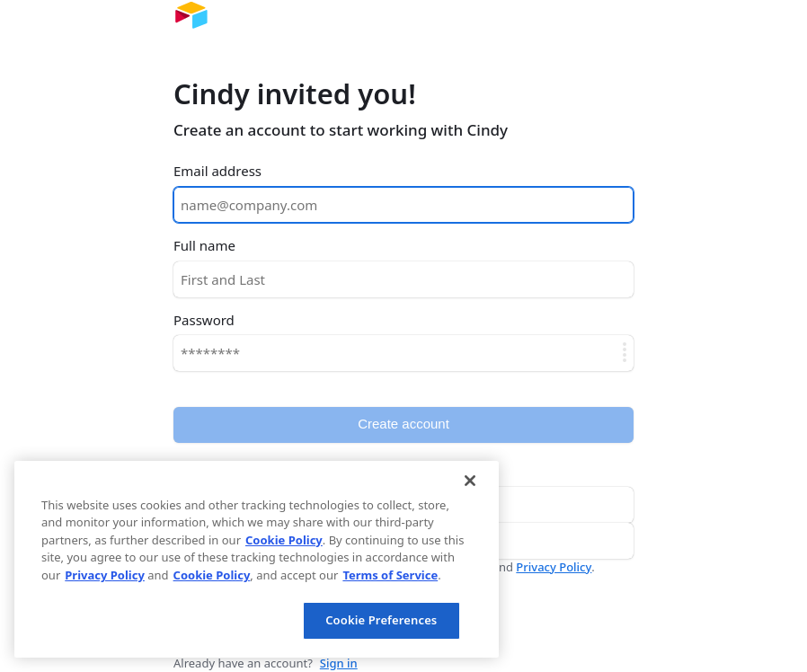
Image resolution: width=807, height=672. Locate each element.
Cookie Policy (284, 540)
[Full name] (403, 279)
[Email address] (403, 205)
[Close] (470, 481)
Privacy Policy (554, 567)
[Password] (403, 353)
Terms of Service (390, 575)
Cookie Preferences (381, 620)
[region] (257, 559)
